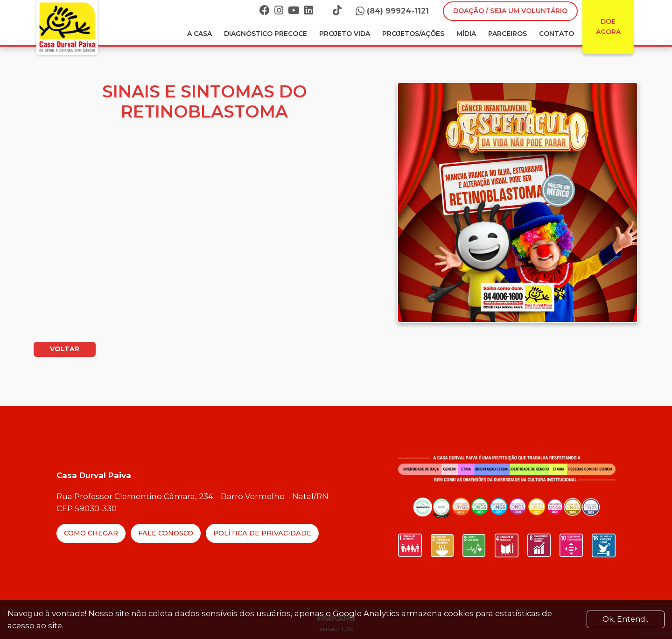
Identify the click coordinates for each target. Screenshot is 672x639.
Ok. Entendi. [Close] (625, 619)
